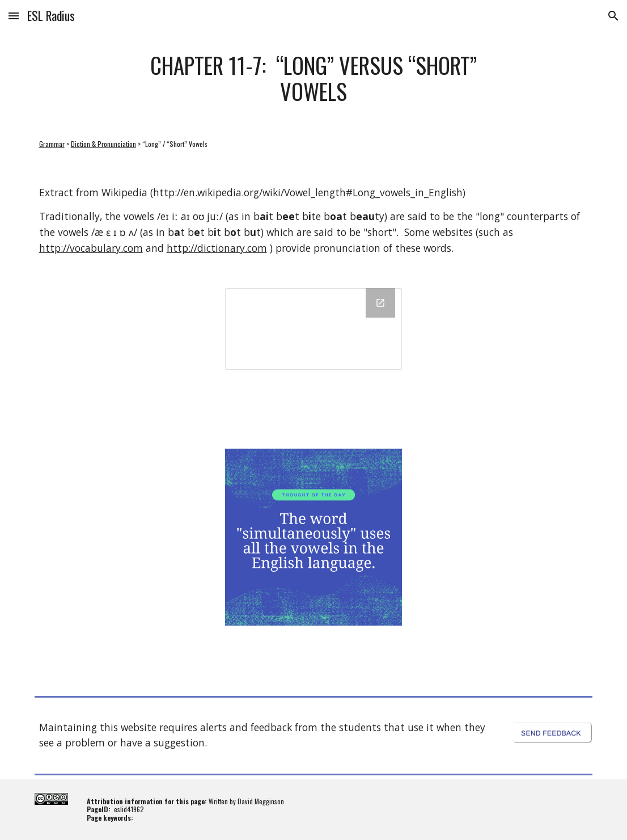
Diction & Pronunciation (103, 144)
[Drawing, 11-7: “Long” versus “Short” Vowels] (313, 329)
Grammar (52, 144)
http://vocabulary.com (91, 248)
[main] (313, 78)
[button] (14, 16)
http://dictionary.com (217, 248)
